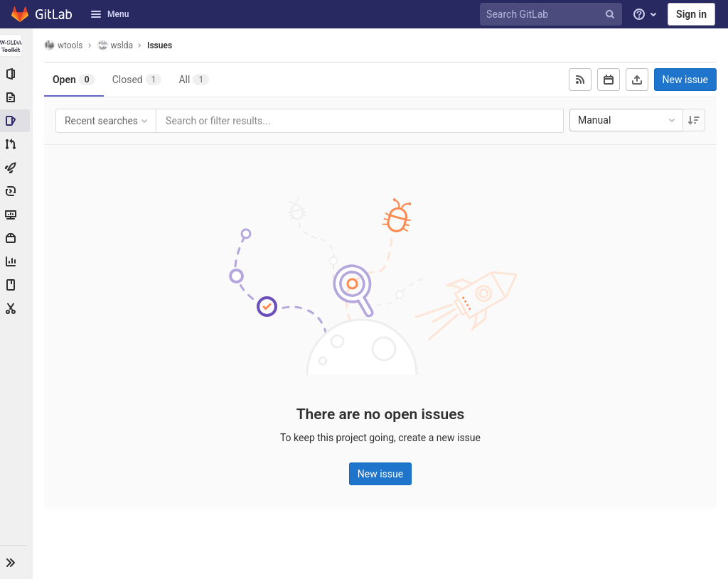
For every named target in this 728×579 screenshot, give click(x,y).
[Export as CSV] (637, 80)
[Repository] (17, 97)
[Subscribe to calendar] (609, 80)
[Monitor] (17, 215)
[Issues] (17, 121)
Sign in (691, 14)
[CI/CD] (17, 168)
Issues (161, 45)
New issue (685, 80)
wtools (65, 45)
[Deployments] (17, 191)
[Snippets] (17, 308)
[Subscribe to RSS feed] (580, 80)
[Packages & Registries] (17, 238)
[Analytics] (17, 261)
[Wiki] (17, 285)
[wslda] (17, 45)
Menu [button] (109, 14)
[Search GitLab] (553, 15)
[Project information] (17, 74)
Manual (628, 120)
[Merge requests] (17, 144)
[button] (17, 562)
